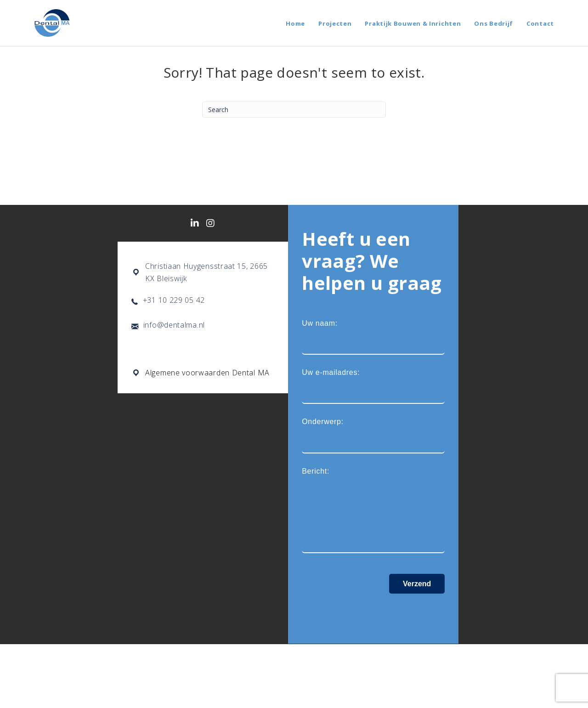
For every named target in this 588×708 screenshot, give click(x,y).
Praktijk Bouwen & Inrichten (413, 23)
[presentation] (372, 612)
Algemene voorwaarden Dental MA (207, 373)
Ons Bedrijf (494, 23)
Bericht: (373, 510)
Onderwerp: (373, 435)
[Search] (294, 110)
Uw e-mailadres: (373, 386)
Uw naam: (373, 337)
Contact (540, 23)
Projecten (335, 23)
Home (295, 23)
